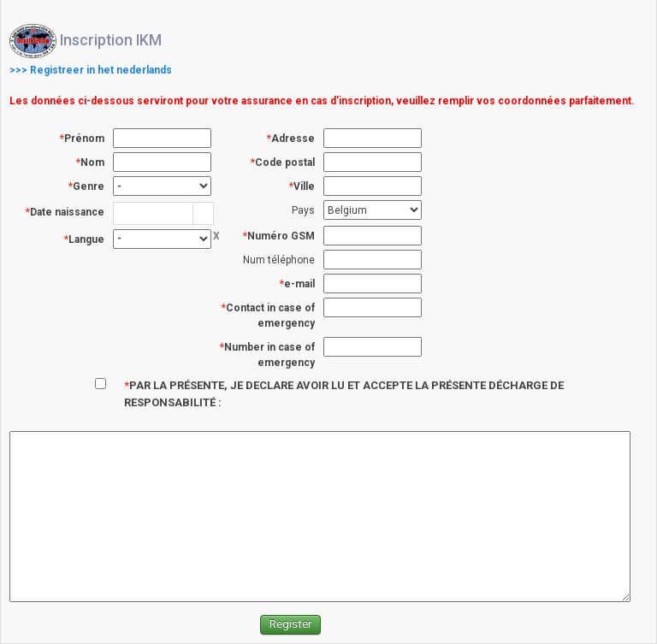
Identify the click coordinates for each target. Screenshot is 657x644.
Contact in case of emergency (270, 316)
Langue (86, 239)
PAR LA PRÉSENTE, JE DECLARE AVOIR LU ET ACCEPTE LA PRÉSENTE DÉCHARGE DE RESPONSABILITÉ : (344, 394)
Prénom (84, 139)
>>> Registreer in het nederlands (91, 70)
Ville (304, 186)
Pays (303, 210)
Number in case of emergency (269, 355)
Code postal (285, 162)
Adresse (293, 139)
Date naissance (67, 212)
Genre (89, 186)
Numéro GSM (281, 236)
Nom (92, 162)
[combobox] (154, 213)
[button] (203, 213)
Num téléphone (279, 260)
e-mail (299, 284)
